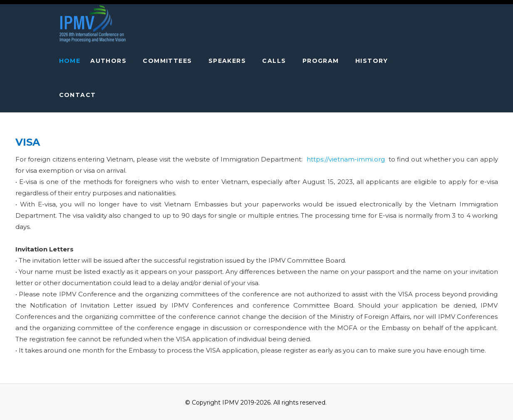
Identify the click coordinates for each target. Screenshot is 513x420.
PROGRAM (321, 61)
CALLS (274, 61)
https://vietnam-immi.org (346, 159)
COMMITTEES (167, 61)
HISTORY (372, 61)
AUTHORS (108, 61)
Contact (78, 95)
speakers (227, 61)
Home (70, 61)
